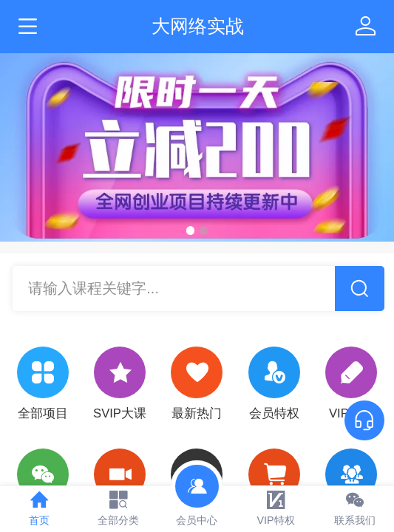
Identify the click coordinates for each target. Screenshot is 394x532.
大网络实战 (198, 26)
